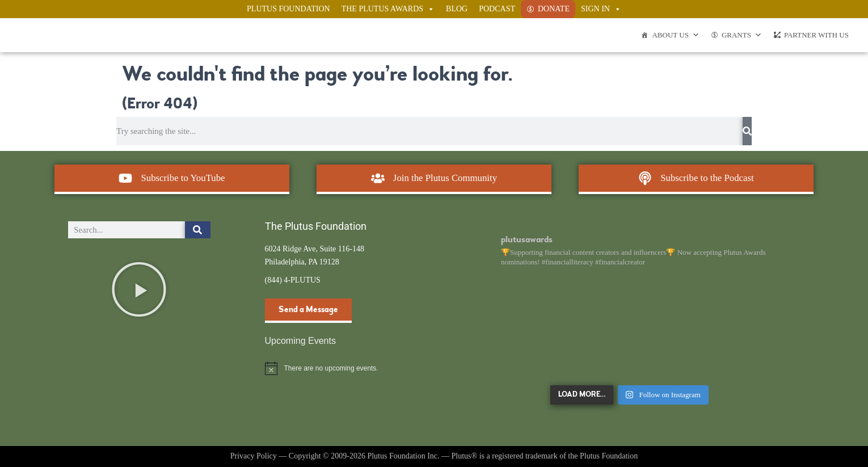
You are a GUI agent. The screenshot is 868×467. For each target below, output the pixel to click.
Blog (457, 9)
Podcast (497, 9)
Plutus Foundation (288, 9)
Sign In (601, 9)
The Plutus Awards (388, 9)
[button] (139, 289)
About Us (675, 35)
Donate (554, 9)
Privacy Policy (254, 456)
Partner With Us (816, 35)
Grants (742, 35)
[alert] (336, 368)
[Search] (747, 131)
